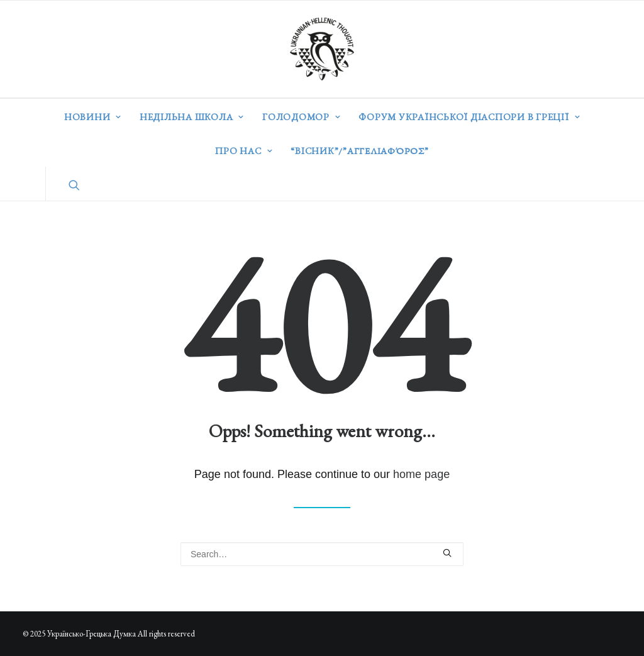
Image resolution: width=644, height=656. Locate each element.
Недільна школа (192, 117)
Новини (93, 117)
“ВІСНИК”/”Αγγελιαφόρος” (359, 151)
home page (421, 474)
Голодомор (301, 117)
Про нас (244, 151)
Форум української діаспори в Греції (469, 117)
